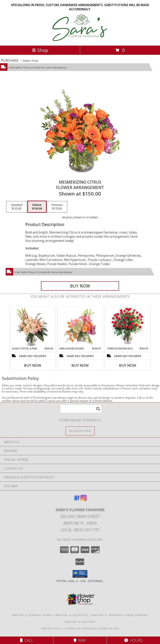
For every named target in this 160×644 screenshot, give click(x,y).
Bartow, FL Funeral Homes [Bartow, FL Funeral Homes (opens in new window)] (32, 615)
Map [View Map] (80, 640)
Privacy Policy (52, 628)
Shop (40, 50)
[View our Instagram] (84, 500)
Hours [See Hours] (133, 640)
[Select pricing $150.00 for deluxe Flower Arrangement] (37, 207)
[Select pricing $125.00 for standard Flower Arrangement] (17, 207)
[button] (80, 574)
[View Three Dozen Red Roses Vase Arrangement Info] (128, 327)
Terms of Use (109, 628)
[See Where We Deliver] (80, 431)
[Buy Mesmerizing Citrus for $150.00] (80, 286)
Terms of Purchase (81, 628)
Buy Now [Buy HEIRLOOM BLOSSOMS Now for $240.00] (80, 365)
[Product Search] (81, 409)
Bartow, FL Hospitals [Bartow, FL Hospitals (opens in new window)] (72, 615)
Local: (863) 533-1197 (80, 530)
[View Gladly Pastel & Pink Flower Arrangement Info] (32, 327)
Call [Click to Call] (27, 640)
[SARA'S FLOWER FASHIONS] (80, 40)
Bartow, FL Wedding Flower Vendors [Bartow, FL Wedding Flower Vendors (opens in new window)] (120, 615)
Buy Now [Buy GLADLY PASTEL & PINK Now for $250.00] (33, 365)
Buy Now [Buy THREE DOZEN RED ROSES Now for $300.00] (128, 365)
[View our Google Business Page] (77, 500)
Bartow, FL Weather (80, 622)
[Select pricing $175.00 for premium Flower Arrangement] (57, 207)
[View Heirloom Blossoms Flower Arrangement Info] (80, 327)
